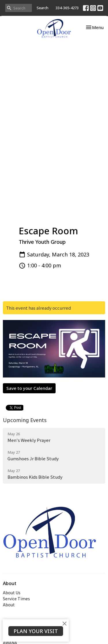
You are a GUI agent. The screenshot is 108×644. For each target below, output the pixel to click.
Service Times (16, 599)
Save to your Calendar (29, 388)
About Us (12, 593)
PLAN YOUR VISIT (36, 631)
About (9, 605)
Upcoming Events (25, 420)
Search (42, 8)
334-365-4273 (67, 8)
